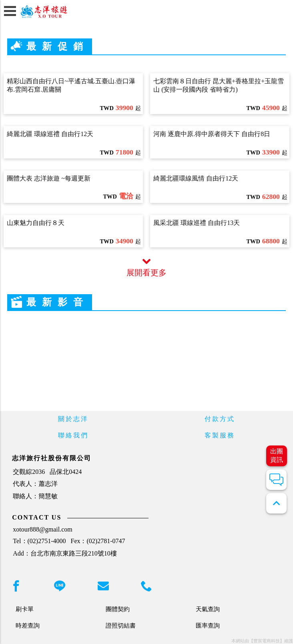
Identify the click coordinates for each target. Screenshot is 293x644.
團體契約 (118, 609)
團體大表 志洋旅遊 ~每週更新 (49, 178)
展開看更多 (146, 267)
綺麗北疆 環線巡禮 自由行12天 (50, 134)
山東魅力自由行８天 (36, 223)
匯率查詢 (208, 625)
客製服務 (220, 435)
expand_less (276, 503)
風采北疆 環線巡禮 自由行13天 (197, 223)
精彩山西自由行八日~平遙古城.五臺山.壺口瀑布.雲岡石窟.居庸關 (71, 85)
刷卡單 (25, 609)
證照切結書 (121, 625)
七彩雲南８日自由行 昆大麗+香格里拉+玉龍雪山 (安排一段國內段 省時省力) (219, 85)
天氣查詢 (208, 609)
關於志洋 (73, 419)
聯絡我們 (73, 435)
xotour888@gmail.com (43, 529)
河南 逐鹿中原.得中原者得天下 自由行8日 (212, 134)
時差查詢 (28, 625)
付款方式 (220, 419)
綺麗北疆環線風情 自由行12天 (196, 178)
